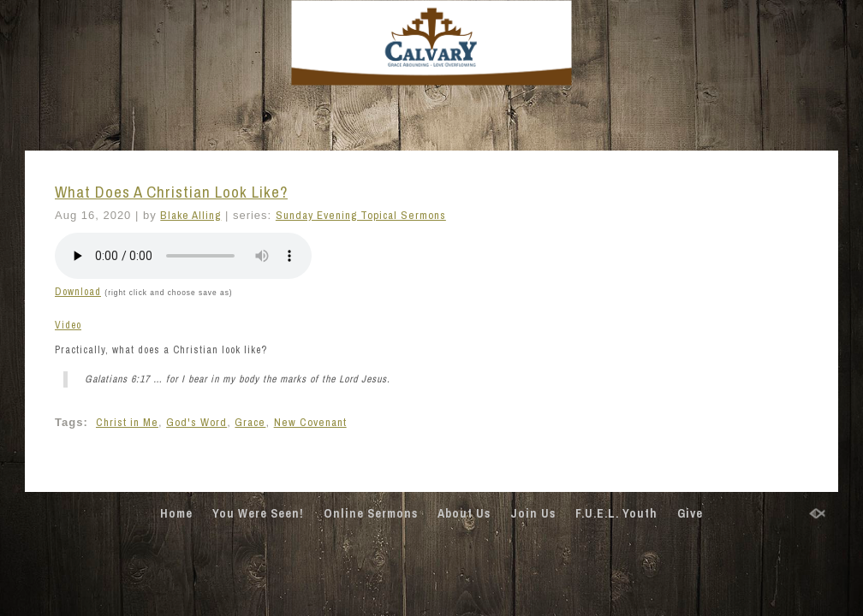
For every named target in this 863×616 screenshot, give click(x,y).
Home (176, 513)
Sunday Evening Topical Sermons (361, 215)
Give (690, 513)
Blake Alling (190, 215)
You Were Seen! (258, 513)
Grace (250, 422)
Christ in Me (127, 422)
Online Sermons (371, 513)
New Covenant (310, 422)
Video (68, 325)
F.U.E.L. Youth (616, 513)
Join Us (533, 513)
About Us (464, 513)
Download (78, 292)
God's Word (196, 422)
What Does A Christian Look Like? (171, 192)
